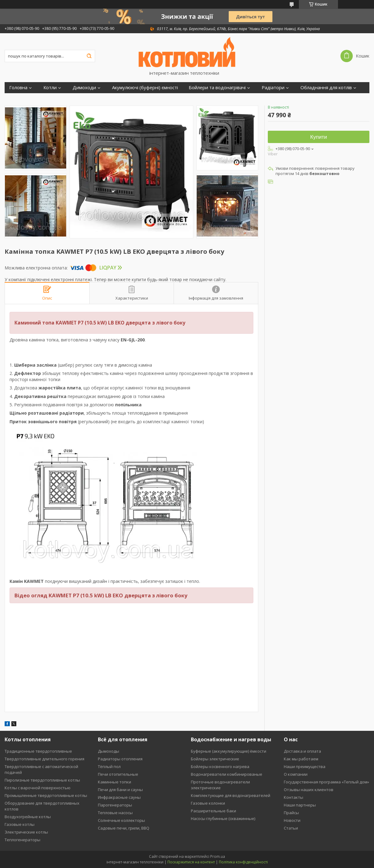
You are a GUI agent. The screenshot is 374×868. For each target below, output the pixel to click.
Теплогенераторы (22, 840)
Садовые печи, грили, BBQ (124, 828)
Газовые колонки (208, 803)
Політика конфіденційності (243, 862)
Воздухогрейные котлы (28, 817)
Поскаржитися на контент (191, 862)
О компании (296, 774)
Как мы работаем (301, 759)
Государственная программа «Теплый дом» (326, 782)
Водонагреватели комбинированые (227, 774)
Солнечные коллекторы (121, 820)
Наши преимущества (305, 766)
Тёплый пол (109, 766)
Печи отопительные (118, 774)
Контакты (294, 797)
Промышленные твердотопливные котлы (46, 795)
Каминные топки (115, 782)
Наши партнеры (300, 805)
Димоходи (84, 88)
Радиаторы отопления (120, 759)
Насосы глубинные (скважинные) (223, 818)
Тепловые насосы (115, 813)
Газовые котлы (20, 824)
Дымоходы (109, 751)
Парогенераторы (115, 805)
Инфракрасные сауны (119, 797)
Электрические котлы (26, 832)
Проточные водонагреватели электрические (220, 785)
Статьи (291, 828)
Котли (50, 88)
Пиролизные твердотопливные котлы (42, 780)
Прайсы (291, 813)
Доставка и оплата (302, 751)
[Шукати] (89, 56)
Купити (319, 137)
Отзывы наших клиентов (309, 790)
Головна (18, 88)
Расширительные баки (213, 811)
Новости (292, 820)
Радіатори (273, 88)
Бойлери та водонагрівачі (217, 88)
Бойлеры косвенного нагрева (220, 766)
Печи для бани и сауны (120, 790)
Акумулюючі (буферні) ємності (145, 88)
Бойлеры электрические (215, 759)
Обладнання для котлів (326, 88)
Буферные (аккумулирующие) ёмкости (229, 751)
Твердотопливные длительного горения (44, 759)
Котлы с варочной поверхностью (38, 788)
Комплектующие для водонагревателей (231, 795)
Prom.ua (218, 856)
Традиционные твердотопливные (38, 751)
